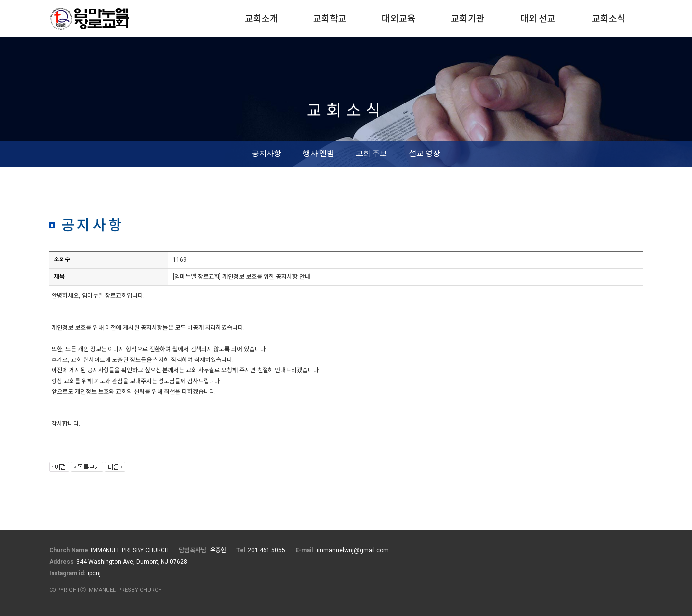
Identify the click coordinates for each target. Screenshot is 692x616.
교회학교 (330, 19)
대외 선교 (538, 19)
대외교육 (399, 19)
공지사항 (266, 154)
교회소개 (262, 19)
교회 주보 (372, 154)
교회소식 (609, 19)
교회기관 (468, 19)
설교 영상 (425, 154)
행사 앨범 (319, 154)
